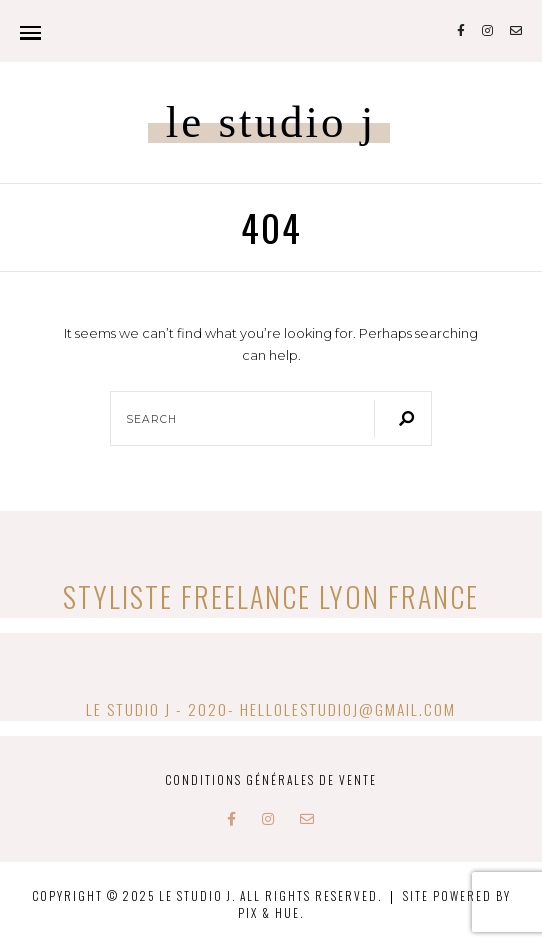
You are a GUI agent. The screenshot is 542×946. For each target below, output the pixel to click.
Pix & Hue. (271, 912)
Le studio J (271, 122)
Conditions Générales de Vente (271, 779)
